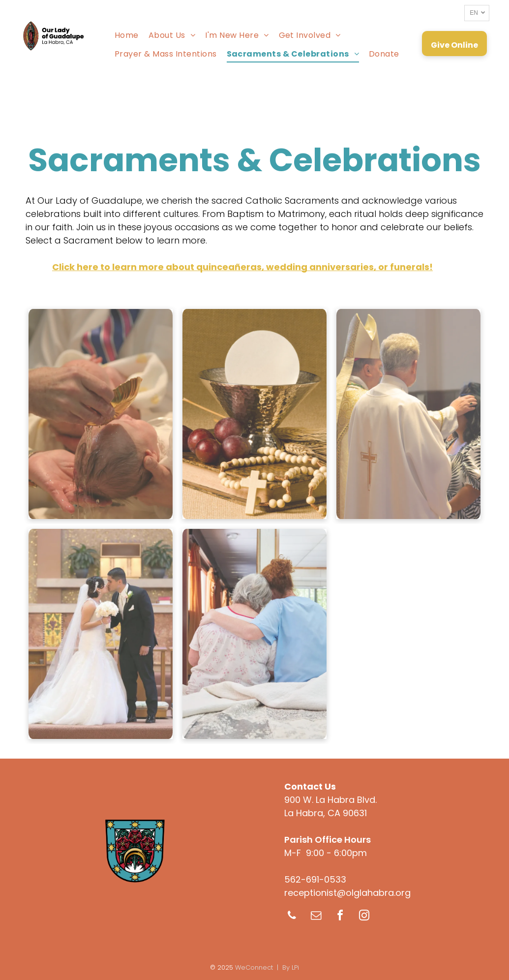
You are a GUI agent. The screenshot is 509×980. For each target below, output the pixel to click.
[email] (316, 917)
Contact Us (310, 786)
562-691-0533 (315, 879)
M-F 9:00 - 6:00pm (326, 853)
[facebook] (340, 917)
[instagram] (364, 917)
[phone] (292, 917)
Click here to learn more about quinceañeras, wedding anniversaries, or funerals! (242, 267)
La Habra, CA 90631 (326, 813)
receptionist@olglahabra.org (347, 893)
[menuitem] (127, 35)
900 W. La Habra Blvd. (330, 800)
